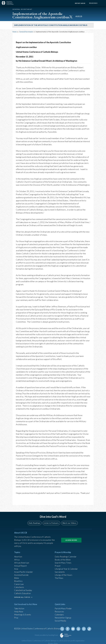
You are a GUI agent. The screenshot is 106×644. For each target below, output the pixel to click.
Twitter (62, 629)
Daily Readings (34, 523)
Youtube (73, 629)
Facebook (68, 629)
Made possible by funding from (47, 635)
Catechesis (19, 587)
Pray (16, 618)
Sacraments (60, 572)
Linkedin (78, 629)
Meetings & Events (23, 615)
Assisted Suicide (21, 575)
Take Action (19, 608)
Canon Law (19, 584)
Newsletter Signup (63, 618)
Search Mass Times (63, 563)
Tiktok (89, 629)
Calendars (59, 615)
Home (15, 32)
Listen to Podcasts (51, 523)
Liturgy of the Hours (63, 575)
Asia (16, 569)
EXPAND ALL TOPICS (22, 597)
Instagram (84, 629)
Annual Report (21, 566)
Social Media (60, 621)
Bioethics (18, 581)
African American (22, 563)
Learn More (71, 540)
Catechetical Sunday (23, 590)
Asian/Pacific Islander (24, 572)
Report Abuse (80, 3)
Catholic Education (22, 593)
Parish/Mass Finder (63, 608)
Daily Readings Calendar (66, 557)
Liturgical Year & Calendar (66, 569)
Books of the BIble (63, 560)
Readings (93, 3)
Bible (17, 578)
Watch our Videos (69, 523)
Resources (59, 611)
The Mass (59, 578)
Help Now (19, 611)
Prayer (58, 566)
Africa (17, 560)
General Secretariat (26, 32)
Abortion (18, 557)
